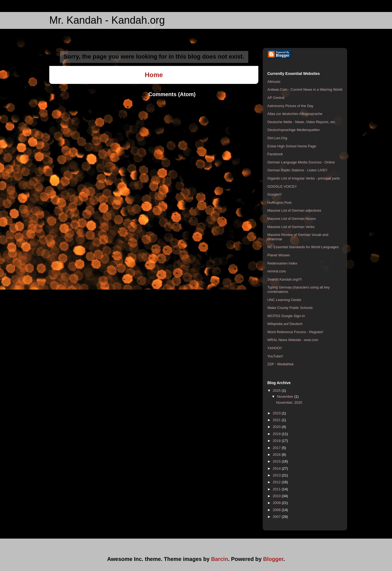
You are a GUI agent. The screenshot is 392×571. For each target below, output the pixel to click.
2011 (277, 489)
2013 (277, 475)
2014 (277, 468)
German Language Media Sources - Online (301, 162)
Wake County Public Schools (290, 308)
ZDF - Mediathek (281, 364)
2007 (277, 517)
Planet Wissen (279, 255)
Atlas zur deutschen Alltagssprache (295, 114)
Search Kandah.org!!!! (284, 279)
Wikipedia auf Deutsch (285, 324)
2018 (277, 441)
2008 (277, 510)
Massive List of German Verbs (291, 227)
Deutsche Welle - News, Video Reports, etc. (302, 122)
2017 (277, 448)
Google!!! (275, 194)
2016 (277, 455)
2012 (277, 482)
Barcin (219, 559)
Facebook (275, 154)
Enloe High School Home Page (292, 146)
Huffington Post (279, 203)
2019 (277, 434)
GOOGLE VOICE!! (282, 186)
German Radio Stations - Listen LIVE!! (297, 170)
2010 (277, 496)
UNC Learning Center (284, 300)
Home (154, 75)
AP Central (276, 98)
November (286, 397)
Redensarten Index (282, 263)
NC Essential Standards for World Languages (303, 247)
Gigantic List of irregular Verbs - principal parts (304, 178)
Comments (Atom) (172, 94)
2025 (277, 391)
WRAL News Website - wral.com (293, 340)
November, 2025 (289, 403)
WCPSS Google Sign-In (286, 316)
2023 (277, 413)
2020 (277, 427)
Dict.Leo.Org (277, 138)
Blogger (273, 559)
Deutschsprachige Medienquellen (293, 130)
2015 (277, 461)
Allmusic (274, 82)
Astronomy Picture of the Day (290, 106)
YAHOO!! (275, 348)
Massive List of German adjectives (294, 210)
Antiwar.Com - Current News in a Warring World (305, 89)
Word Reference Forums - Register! (295, 332)
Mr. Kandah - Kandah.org (107, 20)
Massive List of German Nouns (292, 219)
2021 (277, 420)
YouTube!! (275, 356)
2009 (277, 503)
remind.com (277, 271)
